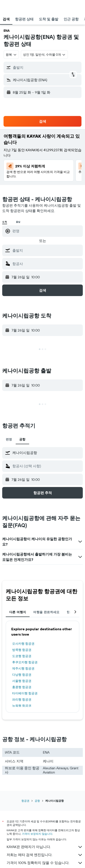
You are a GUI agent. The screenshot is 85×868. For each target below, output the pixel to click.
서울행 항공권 (22, 681)
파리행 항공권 (22, 699)
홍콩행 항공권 (22, 687)
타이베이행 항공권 (25, 693)
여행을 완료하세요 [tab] (46, 612)
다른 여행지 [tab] (18, 612)
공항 (37, 801)
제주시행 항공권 (23, 668)
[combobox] (11, 55)
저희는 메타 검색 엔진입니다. (45, 855)
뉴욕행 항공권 (22, 706)
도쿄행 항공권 (22, 656)
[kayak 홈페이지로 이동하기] (29, 7)
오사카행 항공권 (23, 644)
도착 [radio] (5, 222)
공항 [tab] (22, 439)
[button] (8, 7)
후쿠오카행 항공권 (25, 662)
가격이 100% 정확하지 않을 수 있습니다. (45, 863)
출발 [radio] (18, 222)
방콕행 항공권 (22, 650)
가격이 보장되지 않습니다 (37, 834)
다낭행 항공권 (22, 675)
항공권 (25, 801)
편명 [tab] (9, 439)
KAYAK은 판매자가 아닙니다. (45, 847)
